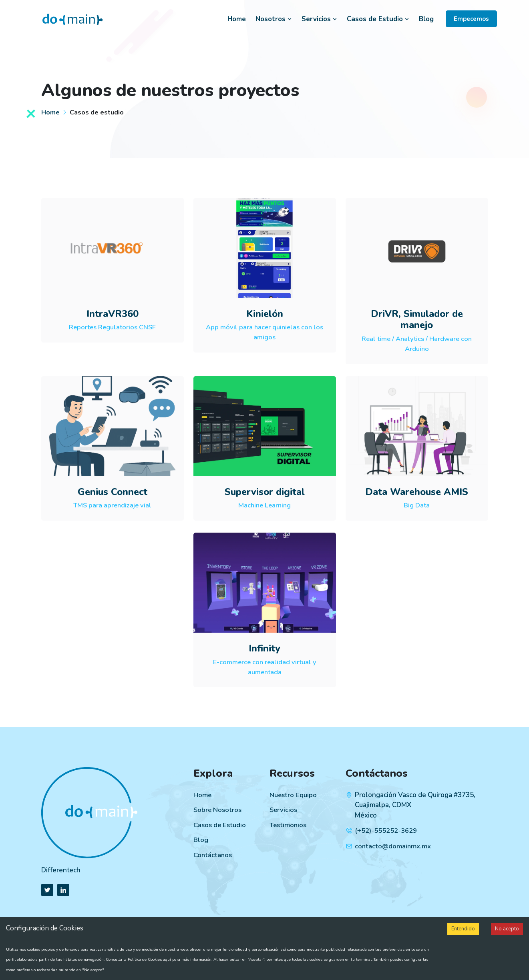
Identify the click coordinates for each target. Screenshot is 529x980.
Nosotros (274, 19)
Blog (426, 19)
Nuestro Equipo (293, 795)
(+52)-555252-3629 (386, 831)
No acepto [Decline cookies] (507, 929)
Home (237, 19)
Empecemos (471, 19)
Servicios (319, 19)
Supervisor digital (264, 492)
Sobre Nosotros (218, 810)
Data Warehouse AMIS (417, 492)
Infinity (264, 648)
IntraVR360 (113, 314)
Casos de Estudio (378, 19)
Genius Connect (113, 492)
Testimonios (288, 825)
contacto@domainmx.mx (393, 846)
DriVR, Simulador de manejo (417, 320)
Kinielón (265, 314)
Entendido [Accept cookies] (463, 929)
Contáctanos (213, 855)
